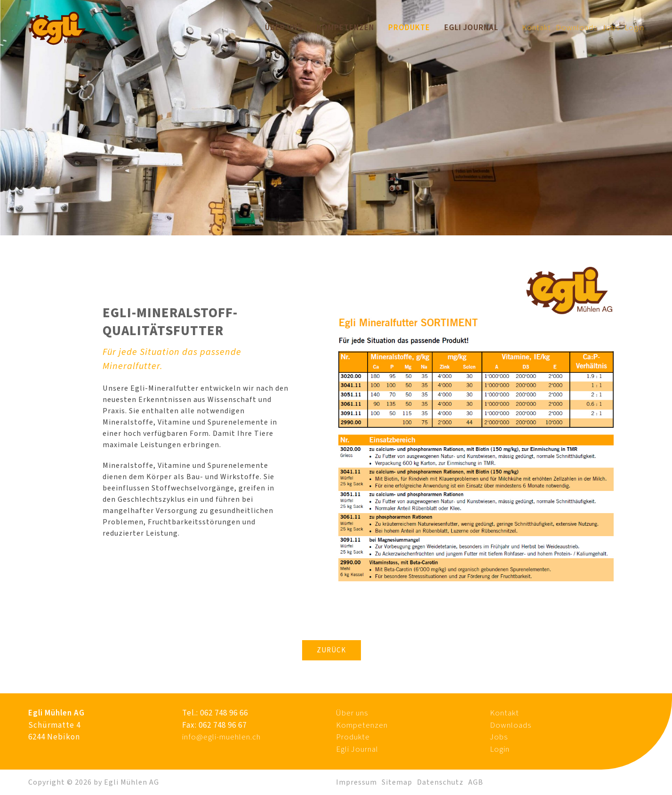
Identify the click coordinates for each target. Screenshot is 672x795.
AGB (476, 782)
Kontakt (536, 28)
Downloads (576, 28)
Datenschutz (440, 782)
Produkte (409, 28)
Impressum (356, 782)
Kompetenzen (345, 28)
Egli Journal (471, 28)
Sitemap (397, 782)
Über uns (284, 28)
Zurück (331, 650)
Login (634, 28)
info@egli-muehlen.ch (221, 737)
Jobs (611, 28)
